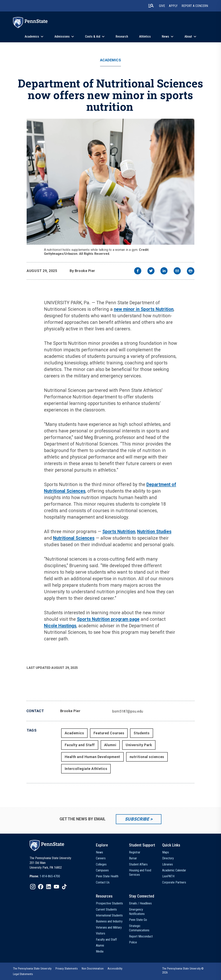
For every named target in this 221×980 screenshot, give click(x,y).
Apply (173, 6)
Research (122, 36)
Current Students (106, 909)
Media (100, 951)
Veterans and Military (109, 927)
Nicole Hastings (60, 626)
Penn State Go (138, 920)
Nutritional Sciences (74, 538)
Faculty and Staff (80, 745)
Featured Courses (109, 733)
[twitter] (151, 271)
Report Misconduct (141, 936)
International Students (109, 915)
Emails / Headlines (140, 903)
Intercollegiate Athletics (86, 769)
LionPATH (168, 876)
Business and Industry (109, 921)
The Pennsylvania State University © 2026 (183, 971)
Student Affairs (138, 864)
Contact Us (103, 882)
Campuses (102, 870)
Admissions (62, 36)
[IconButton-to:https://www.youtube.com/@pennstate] (56, 887)
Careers (101, 858)
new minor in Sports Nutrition (144, 309)
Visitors (101, 933)
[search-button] (151, 6)
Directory (168, 858)
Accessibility (115, 969)
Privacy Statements (67, 969)
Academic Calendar (174, 870)
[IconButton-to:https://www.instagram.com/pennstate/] (33, 887)
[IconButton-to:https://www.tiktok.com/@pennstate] (64, 887)
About (188, 36)
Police (133, 942)
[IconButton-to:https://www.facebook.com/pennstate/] (41, 887)
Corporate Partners (174, 882)
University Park (139, 745)
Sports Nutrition (119, 532)
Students (141, 733)
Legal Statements (23, 974)
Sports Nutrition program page (108, 619)
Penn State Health (107, 876)
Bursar (133, 858)
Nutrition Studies (154, 532)
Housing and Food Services (140, 872)
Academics (32, 36)
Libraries (168, 864)
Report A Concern (195, 6)
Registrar (135, 852)
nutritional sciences (147, 757)
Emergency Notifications (137, 912)
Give (162, 6)
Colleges (101, 864)
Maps (166, 852)
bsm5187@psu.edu (128, 711)
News (165, 36)
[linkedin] (164, 271)
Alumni (110, 745)
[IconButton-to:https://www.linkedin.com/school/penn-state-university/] (49, 887)
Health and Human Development (92, 757)
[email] (177, 271)
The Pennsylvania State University (32, 969)
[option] (45, 876)
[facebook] (138, 271)
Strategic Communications (139, 928)
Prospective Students (109, 903)
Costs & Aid (93, 36)
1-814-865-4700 (50, 876)
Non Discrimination (93, 969)
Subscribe (137, 819)
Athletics (145, 36)
